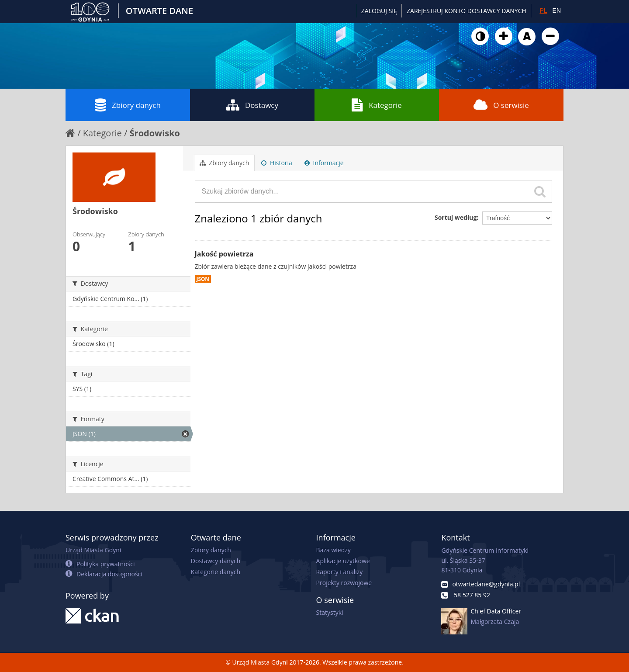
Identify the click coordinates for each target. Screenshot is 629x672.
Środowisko (155, 133)
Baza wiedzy (334, 550)
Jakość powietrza (224, 254)
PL (543, 10)
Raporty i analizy (340, 572)
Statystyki (330, 612)
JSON (203, 279)
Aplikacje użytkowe (343, 561)
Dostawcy (252, 105)
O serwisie (501, 105)
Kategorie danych (216, 572)
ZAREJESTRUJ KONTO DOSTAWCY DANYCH (467, 11)
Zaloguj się (379, 11)
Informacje (324, 163)
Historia (277, 163)
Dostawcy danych (216, 561)
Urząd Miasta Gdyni (93, 550)
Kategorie (377, 105)
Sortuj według (456, 217)
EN (557, 10)
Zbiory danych (128, 105)
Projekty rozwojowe (344, 583)
